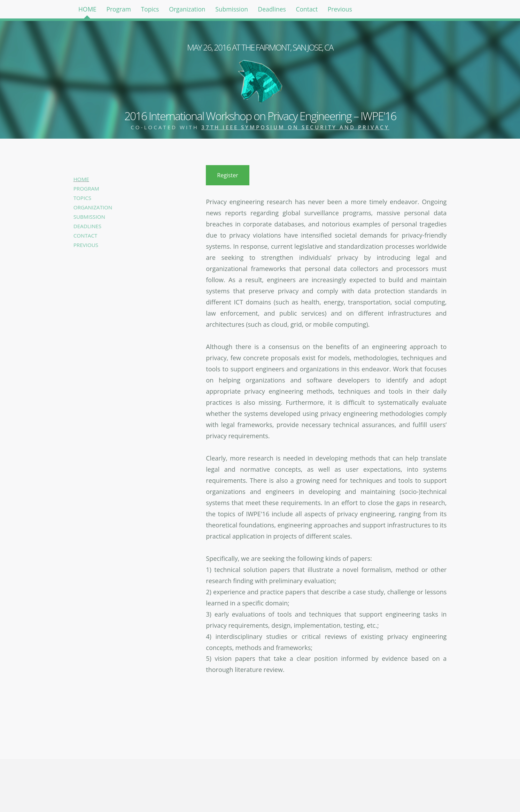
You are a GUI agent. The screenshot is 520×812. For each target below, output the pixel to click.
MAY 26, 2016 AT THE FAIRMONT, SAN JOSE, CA (260, 47)
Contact (339, 10)
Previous (377, 10)
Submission (254, 10)
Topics (162, 10)
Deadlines (299, 10)
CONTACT (86, 235)
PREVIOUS (86, 245)
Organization (204, 10)
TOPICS (82, 198)
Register (227, 175)
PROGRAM (86, 188)
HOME (90, 10)
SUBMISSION (89, 217)
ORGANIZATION (93, 207)
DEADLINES (87, 226)
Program (126, 10)
